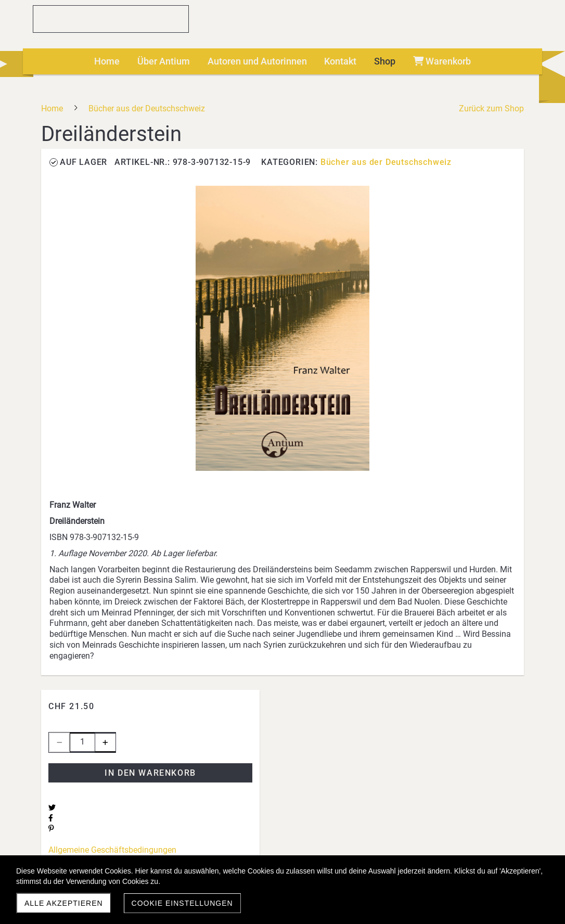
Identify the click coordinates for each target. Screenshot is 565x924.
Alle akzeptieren (64, 903)
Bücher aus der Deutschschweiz (386, 162)
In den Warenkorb (150, 773)
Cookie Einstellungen (182, 903)
